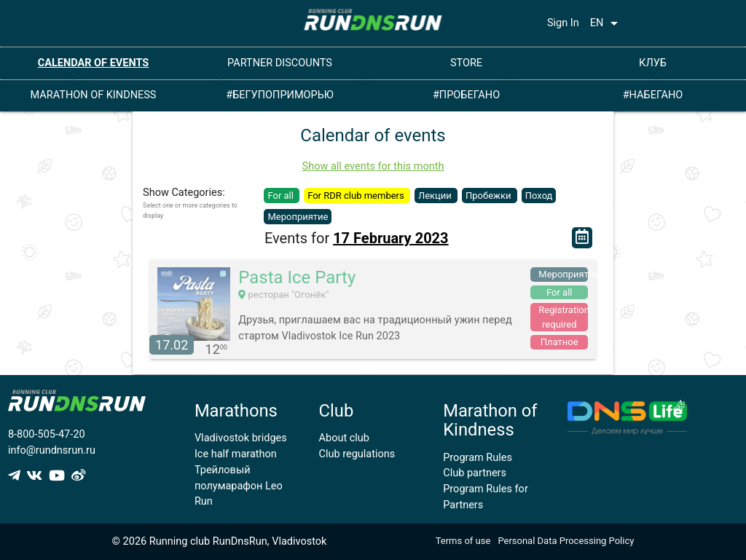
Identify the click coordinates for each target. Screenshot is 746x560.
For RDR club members (357, 196)
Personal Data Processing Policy (566, 541)
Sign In (563, 23)
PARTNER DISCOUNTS (280, 63)
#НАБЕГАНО (653, 95)
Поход (539, 196)
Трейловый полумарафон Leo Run (239, 486)
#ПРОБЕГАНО (466, 95)
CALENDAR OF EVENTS (94, 63)
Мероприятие (298, 217)
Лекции (436, 196)
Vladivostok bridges (241, 438)
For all (282, 196)
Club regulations (357, 454)
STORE (466, 63)
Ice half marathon (236, 454)
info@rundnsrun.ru (52, 450)
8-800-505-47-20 (47, 434)
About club (344, 438)
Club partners (475, 473)
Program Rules (478, 458)
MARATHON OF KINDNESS (94, 95)
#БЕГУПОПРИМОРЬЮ (280, 95)
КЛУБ (653, 63)
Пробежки (490, 196)
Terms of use (463, 541)
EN (607, 23)
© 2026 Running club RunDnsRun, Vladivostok (220, 541)
